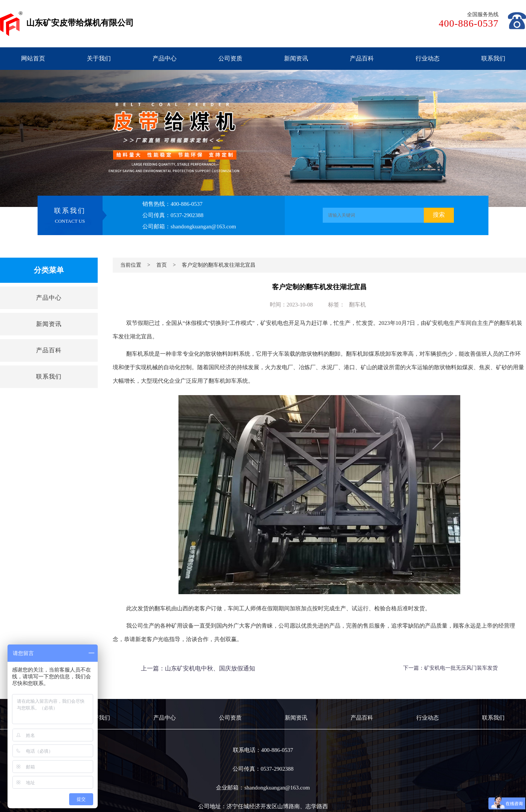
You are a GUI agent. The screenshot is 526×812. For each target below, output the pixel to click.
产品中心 (165, 58)
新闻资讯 (296, 58)
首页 (162, 265)
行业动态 (428, 58)
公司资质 (230, 58)
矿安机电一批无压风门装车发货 (461, 668)
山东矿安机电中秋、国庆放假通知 (210, 668)
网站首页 (33, 58)
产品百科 (362, 58)
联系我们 (493, 58)
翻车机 (357, 305)
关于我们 (99, 58)
